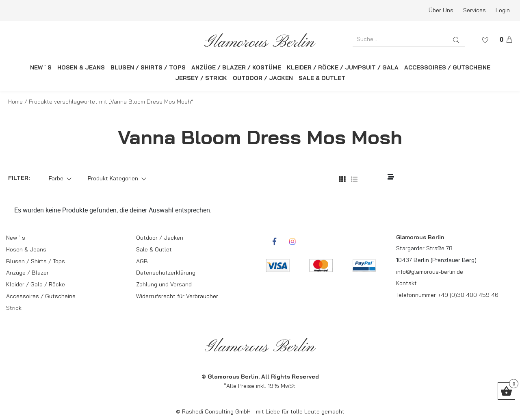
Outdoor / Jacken (160, 238)
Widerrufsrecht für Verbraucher (177, 296)
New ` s (16, 238)
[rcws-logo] (260, 40)
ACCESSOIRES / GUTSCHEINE (447, 67)
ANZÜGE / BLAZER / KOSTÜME (236, 67)
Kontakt (406, 283)
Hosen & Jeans (26, 249)
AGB (142, 261)
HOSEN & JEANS (81, 67)
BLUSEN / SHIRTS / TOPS (148, 67)
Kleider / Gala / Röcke (36, 284)
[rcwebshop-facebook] (274, 241)
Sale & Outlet (154, 249)
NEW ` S (41, 67)
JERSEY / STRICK (201, 78)
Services (474, 10)
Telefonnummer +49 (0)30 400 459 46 (447, 295)
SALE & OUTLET (322, 78)
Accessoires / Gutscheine (41, 296)
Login (503, 10)
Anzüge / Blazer (27, 273)
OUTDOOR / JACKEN (263, 78)
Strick (14, 308)
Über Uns (441, 10)
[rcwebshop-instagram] (292, 241)
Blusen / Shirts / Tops (36, 261)
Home (15, 102)
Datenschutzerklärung (166, 273)
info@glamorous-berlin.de (430, 272)
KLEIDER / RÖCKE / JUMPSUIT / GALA (343, 67)
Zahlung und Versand (164, 284)
